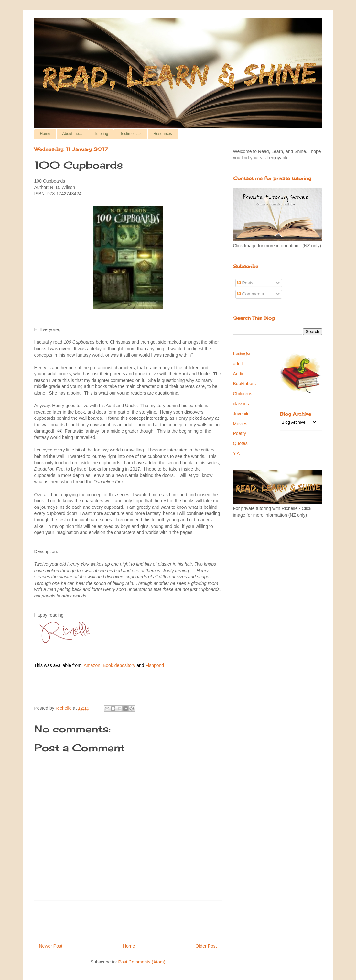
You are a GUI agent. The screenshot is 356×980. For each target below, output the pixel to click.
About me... (72, 134)
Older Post (206, 946)
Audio (239, 374)
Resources (163, 134)
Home (45, 134)
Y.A (237, 453)
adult (238, 364)
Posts (245, 283)
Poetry (240, 433)
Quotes (240, 443)
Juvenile (241, 414)
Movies (240, 424)
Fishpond (155, 665)
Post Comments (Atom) (142, 962)
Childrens (243, 394)
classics (241, 404)
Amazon (92, 665)
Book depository (119, 665)
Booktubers (245, 384)
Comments (251, 294)
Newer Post (51, 946)
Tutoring (101, 134)
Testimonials (131, 134)
